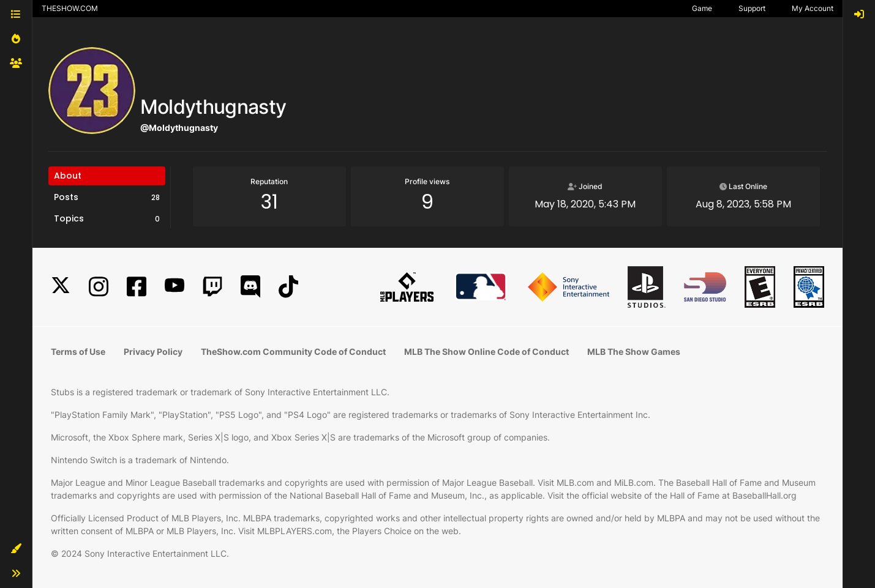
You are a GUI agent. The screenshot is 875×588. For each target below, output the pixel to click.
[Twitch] (212, 287)
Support (752, 8)
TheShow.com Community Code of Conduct (293, 352)
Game (702, 8)
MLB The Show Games (634, 352)
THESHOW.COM (70, 8)
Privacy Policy (153, 352)
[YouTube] (175, 287)
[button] (16, 549)
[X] (61, 287)
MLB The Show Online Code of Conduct (486, 352)
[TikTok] (288, 287)
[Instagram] (99, 287)
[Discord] (250, 287)
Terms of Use (78, 352)
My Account (813, 8)
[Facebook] (137, 287)
